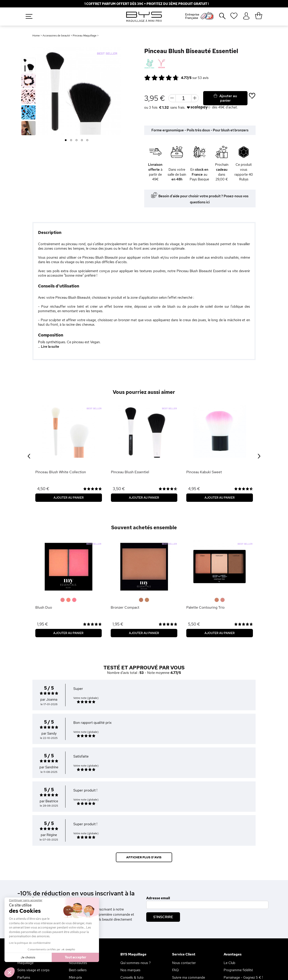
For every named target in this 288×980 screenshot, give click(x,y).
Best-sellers (78, 970)
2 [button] (71, 140)
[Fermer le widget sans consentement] (26, 900)
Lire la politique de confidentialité (30, 943)
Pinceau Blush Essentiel (130, 472)
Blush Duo (44, 607)
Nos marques (130, 970)
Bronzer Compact (125, 607)
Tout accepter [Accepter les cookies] (75, 957)
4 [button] (82, 140)
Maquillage (25, 963)
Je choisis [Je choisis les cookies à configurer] (28, 957)
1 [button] (66, 140)
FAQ (175, 970)
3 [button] (77, 140)
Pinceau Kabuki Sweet (204, 472)
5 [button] (87, 140)
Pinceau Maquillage (85, 36)
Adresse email (158, 898)
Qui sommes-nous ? (136, 963)
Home (36, 36)
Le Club (229, 963)
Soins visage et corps (33, 970)
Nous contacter (184, 963)
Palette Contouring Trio (205, 607)
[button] (9, 972)
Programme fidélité (238, 970)
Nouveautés (78, 963)
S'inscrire (163, 917)
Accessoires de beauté (56, 36)
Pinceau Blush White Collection (61, 472)
